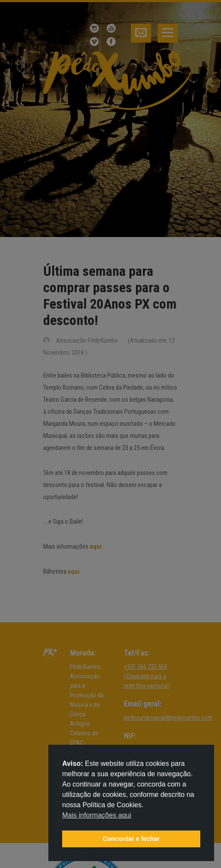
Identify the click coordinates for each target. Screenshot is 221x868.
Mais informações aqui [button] (97, 815)
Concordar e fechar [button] (131, 839)
